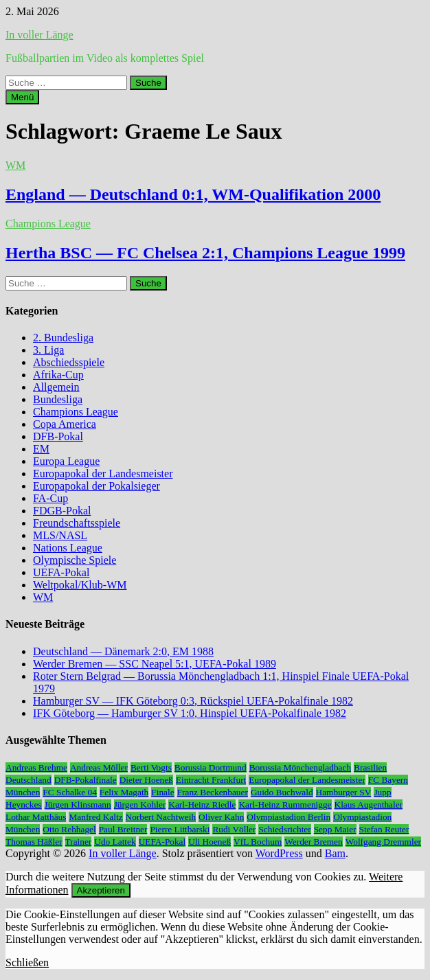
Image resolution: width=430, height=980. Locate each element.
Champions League (48, 224)
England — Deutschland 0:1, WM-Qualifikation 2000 (193, 194)
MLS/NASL (60, 535)
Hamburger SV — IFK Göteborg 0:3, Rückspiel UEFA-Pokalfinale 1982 (193, 701)
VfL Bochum (258, 842)
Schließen (27, 962)
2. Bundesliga (63, 338)
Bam (335, 853)
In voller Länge (39, 35)
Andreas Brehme (36, 767)
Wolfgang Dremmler (383, 842)
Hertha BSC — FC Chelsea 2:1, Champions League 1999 (205, 253)
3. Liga (48, 350)
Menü (22, 97)
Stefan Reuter (384, 829)
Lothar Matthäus (36, 817)
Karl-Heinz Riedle (202, 805)
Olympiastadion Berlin (288, 817)
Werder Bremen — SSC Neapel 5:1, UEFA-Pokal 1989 (155, 664)
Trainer (79, 842)
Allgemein (56, 387)
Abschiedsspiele (69, 362)
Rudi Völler (234, 829)
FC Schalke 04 (70, 792)
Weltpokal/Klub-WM (80, 585)
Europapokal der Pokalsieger (97, 486)
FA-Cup (50, 498)
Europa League (66, 461)
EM (41, 449)
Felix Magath (124, 792)
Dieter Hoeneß (146, 780)
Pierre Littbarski (180, 829)
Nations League (68, 548)
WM (15, 165)
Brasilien (370, 767)
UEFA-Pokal (61, 572)
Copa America (65, 424)
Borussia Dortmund (211, 767)
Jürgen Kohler (140, 805)
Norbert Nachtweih (161, 817)
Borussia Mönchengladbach (300, 767)
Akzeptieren (101, 890)
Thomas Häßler (34, 842)
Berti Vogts (151, 767)
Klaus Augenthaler (369, 805)
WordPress (279, 853)
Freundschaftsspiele (77, 523)
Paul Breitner (123, 829)
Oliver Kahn (221, 817)
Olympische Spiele (75, 560)
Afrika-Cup (58, 375)
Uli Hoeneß (210, 842)
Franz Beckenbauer (213, 792)
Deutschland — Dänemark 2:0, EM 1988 (123, 651)
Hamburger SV (344, 792)
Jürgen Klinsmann (78, 805)
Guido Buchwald (282, 792)
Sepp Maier (335, 829)
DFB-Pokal (58, 436)
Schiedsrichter (284, 829)
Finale (162, 792)
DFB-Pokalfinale (86, 780)
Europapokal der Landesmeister (103, 474)
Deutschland (29, 780)
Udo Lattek (115, 842)
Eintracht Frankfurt (211, 780)
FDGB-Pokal (62, 511)
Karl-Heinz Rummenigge (285, 805)
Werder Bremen (313, 842)
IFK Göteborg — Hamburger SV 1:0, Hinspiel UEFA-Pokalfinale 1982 (190, 713)
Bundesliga (58, 399)
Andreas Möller (99, 767)
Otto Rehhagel (69, 829)
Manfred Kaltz (95, 817)
